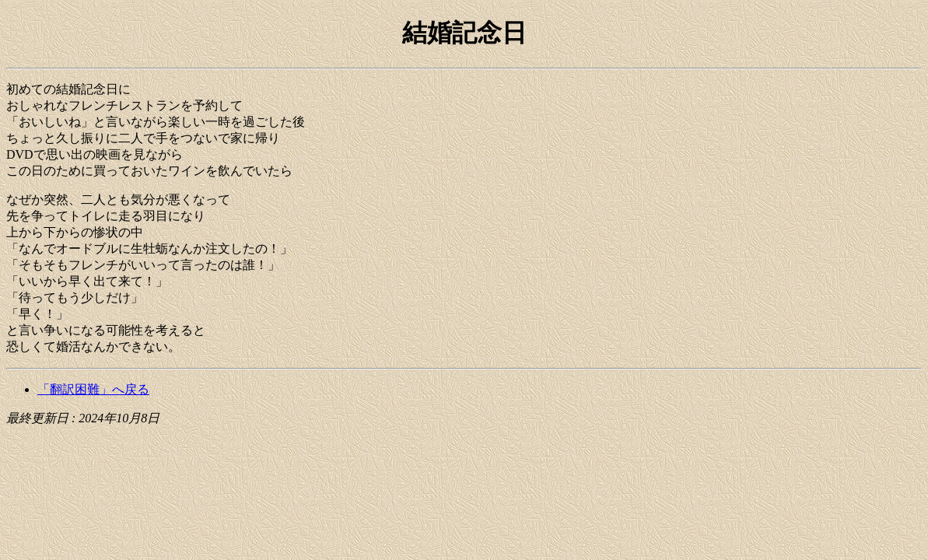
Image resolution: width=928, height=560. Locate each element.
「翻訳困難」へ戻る (93, 389)
